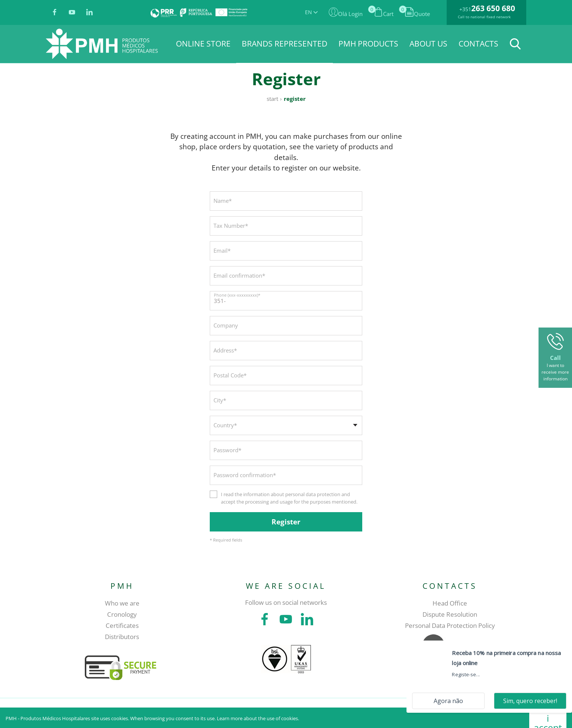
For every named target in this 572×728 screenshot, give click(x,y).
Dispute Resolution (450, 614)
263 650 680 (493, 8)
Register (295, 99)
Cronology (122, 614)
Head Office (450, 603)
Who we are (122, 603)
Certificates (122, 625)
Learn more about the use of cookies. (258, 718)
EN (311, 12)
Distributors (122, 637)
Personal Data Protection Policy (450, 625)
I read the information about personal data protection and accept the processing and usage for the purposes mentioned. (289, 498)
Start (272, 99)
